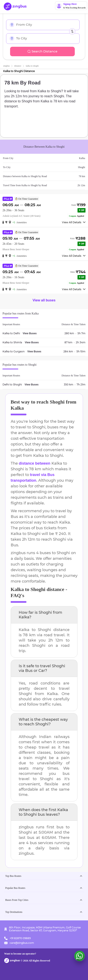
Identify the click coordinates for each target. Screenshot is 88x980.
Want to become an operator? (20, 954)
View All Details (74, 222)
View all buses (44, 300)
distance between (35, 463)
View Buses (30, 333)
